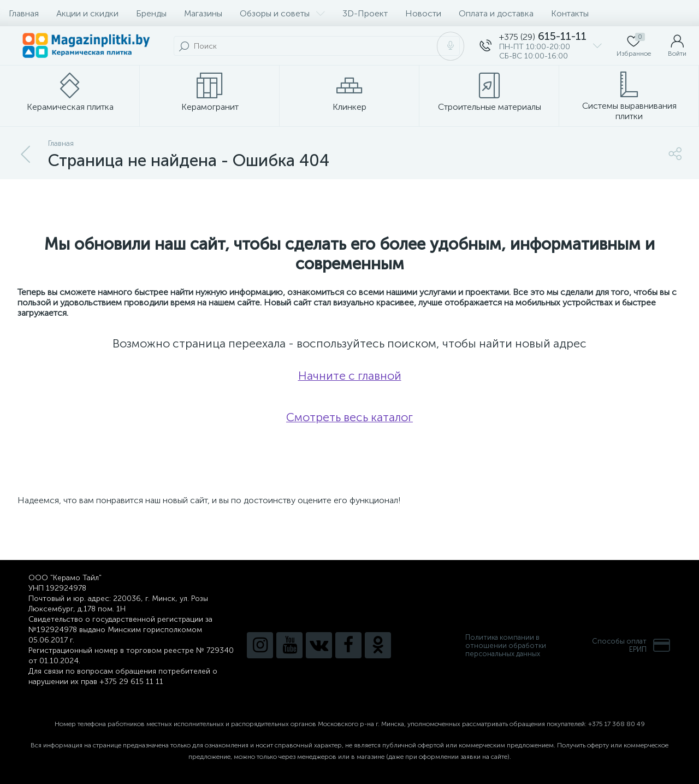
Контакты (570, 13)
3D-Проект (365, 13)
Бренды (151, 13)
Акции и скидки (87, 13)
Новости (423, 13)
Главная (24, 13)
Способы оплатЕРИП (631, 645)
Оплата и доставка (496, 13)
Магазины (203, 13)
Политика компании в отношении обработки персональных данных (506, 646)
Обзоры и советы (282, 13)
